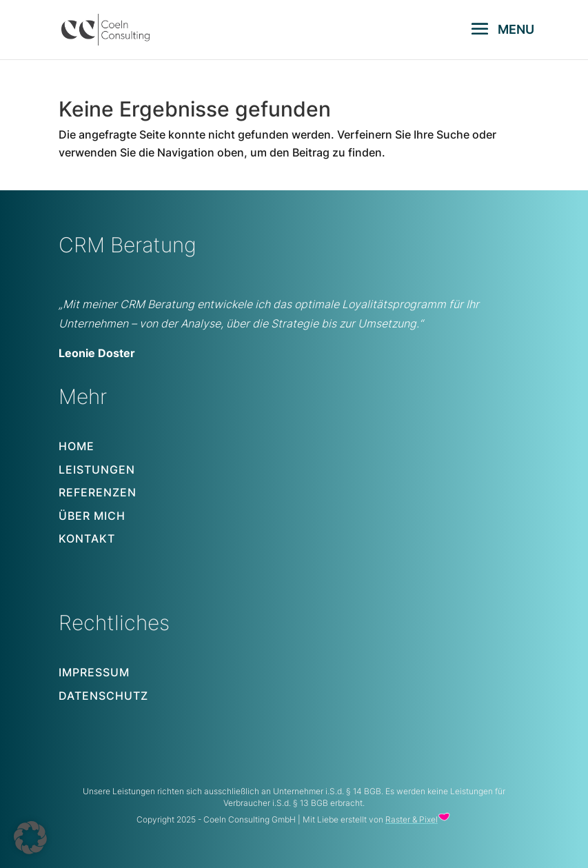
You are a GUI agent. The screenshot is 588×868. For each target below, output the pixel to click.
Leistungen (97, 470)
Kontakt (87, 538)
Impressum (94, 672)
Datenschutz (103, 696)
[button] (30, 838)
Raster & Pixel (412, 819)
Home (77, 446)
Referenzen (98, 492)
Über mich (92, 516)
